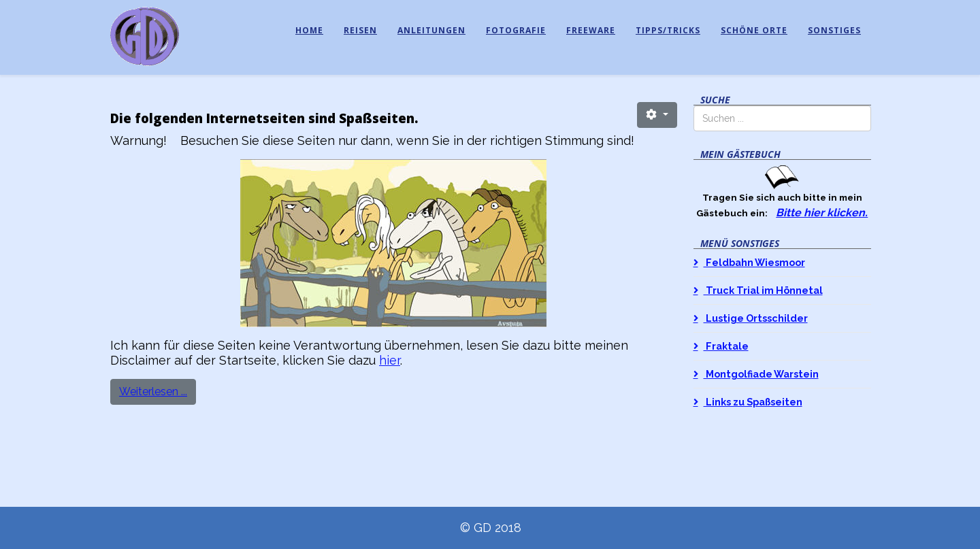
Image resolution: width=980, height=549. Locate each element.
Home (309, 30)
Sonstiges (834, 30)
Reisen (360, 30)
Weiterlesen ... (153, 392)
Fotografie (516, 30)
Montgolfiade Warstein (761, 374)
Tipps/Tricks (668, 30)
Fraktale (726, 346)
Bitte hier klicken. (822, 213)
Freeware (591, 30)
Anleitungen (431, 30)
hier (390, 360)
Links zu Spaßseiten (753, 402)
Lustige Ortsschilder (756, 318)
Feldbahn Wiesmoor (754, 262)
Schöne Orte (754, 30)
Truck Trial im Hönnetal (763, 290)
